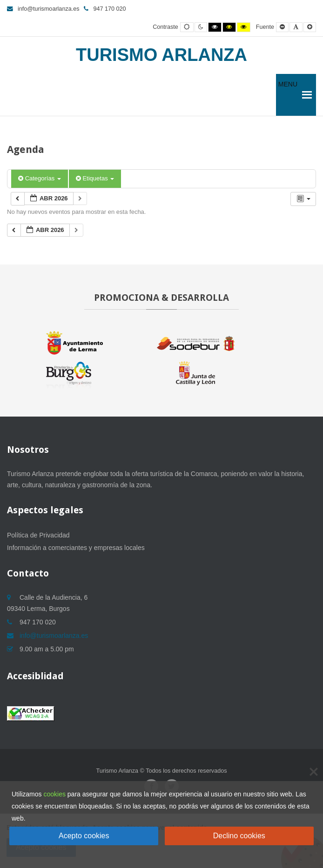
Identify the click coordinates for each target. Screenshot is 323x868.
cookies (54, 794)
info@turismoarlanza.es (43, 9)
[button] (288, 95)
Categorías (40, 178)
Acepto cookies (84, 836)
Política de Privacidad (38, 535)
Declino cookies (239, 836)
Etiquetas (95, 178)
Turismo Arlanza (161, 55)
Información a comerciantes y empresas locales (76, 548)
